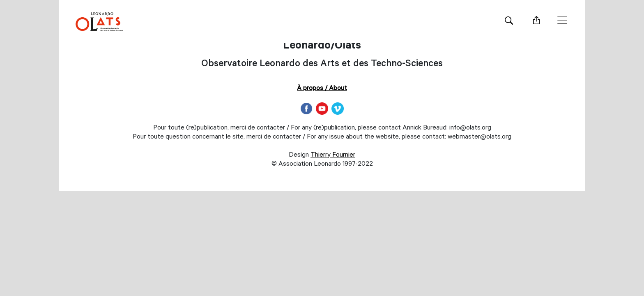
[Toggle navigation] (562, 20)
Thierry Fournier (333, 155)
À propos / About (322, 89)
